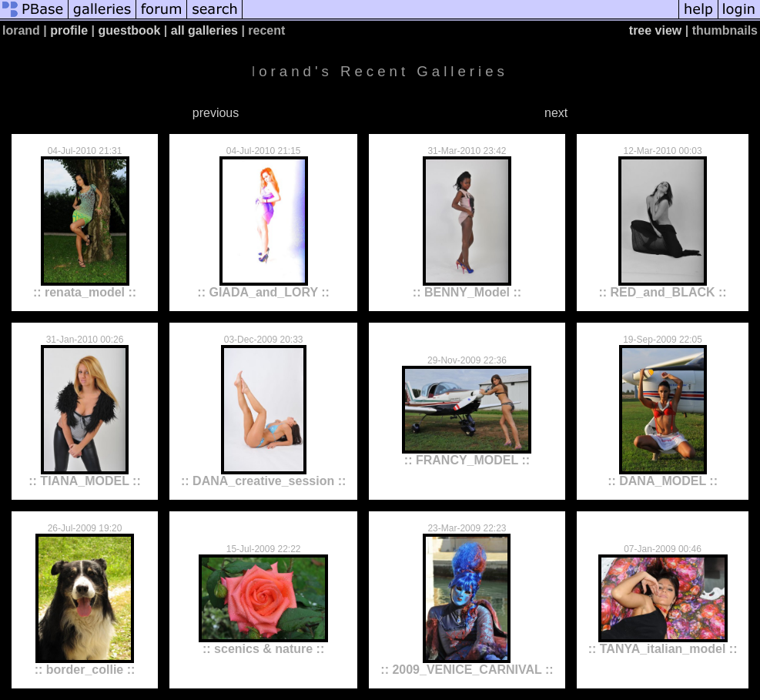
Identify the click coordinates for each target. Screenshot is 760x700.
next (556, 113)
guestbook (130, 30)
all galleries (204, 30)
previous (216, 113)
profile (69, 30)
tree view (655, 30)
